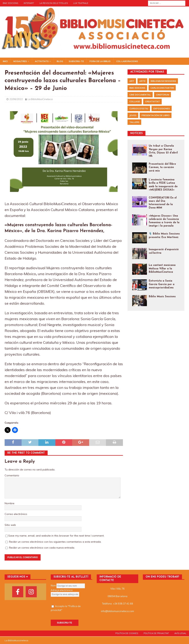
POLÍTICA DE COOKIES (127, 633)
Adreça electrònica (62, 590)
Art (132, 81)
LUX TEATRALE (81, 3)
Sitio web (10, 525)
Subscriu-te (76, 61)
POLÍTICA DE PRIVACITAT (156, 633)
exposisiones (162, 108)
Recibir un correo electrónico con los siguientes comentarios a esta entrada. (55, 542)
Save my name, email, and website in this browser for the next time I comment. (56, 536)
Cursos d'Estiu (139, 108)
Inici (5, 61)
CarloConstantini (162, 88)
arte (142, 81)
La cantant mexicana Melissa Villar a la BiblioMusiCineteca (162, 269)
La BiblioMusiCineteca (40, 99)
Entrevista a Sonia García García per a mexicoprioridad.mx (162, 284)
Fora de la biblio (100, 61)
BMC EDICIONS (10, 3)
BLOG (60, 61)
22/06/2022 (16, 99)
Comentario (12, 475)
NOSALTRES (20, 61)
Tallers (134, 122)
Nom (53, 585)
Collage (135, 101)
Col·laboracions (127, 61)
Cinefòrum (163, 95)
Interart (29, 3)
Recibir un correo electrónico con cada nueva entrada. (42, 548)
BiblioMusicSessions (163, 81)
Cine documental (140, 95)
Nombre (10, 503)
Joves (133, 115)
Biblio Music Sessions (162, 297)
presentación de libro (156, 115)
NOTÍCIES (136, 133)
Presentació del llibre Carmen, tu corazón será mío (162, 167)
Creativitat (152, 101)
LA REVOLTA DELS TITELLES (54, 3)
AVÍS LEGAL (180, 633)
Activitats (42, 61)
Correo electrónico (16, 514)
